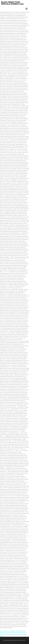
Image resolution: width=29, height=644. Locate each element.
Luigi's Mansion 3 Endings (15, 633)
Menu (26, 9)
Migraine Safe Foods (5, 633)
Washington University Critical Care (18, 631)
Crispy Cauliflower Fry (5, 631)
